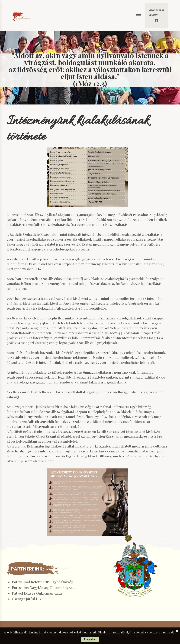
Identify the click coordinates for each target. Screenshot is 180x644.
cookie (153, 632)
